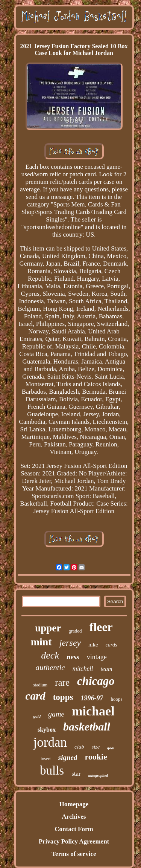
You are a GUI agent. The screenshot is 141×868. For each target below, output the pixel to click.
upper (48, 628)
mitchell (83, 669)
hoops (116, 699)
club (79, 747)
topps (63, 697)
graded (75, 631)
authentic (50, 668)
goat (111, 748)
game (56, 714)
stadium (40, 685)
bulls (52, 770)
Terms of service (74, 854)
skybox (47, 730)
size (96, 747)
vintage (97, 657)
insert (46, 759)
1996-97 (92, 698)
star (76, 774)
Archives (74, 817)
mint (41, 642)
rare (62, 682)
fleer (101, 627)
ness (73, 657)
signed (68, 757)
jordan (50, 742)
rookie (96, 757)
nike (93, 645)
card (36, 696)
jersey (70, 643)
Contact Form (74, 829)
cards (111, 645)
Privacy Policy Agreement (74, 841)
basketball (87, 727)
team (106, 669)
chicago (96, 681)
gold (37, 716)
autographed (98, 776)
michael (93, 711)
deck (50, 655)
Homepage (74, 804)
